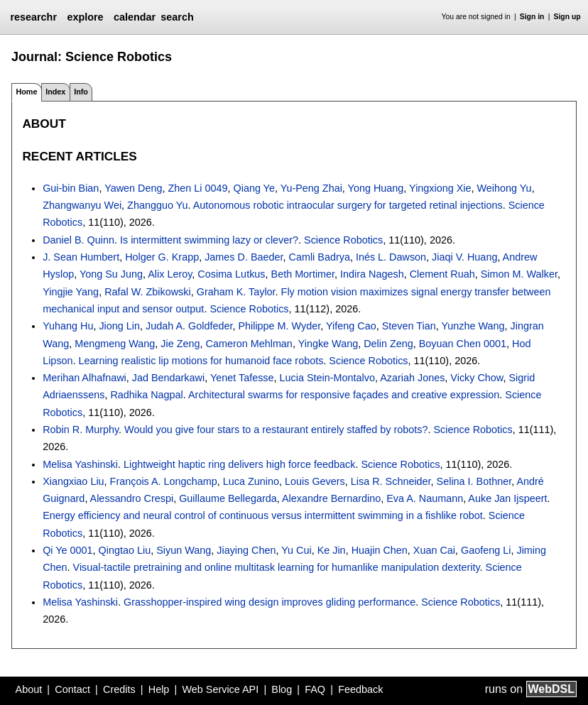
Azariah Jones (412, 378)
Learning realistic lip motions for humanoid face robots (201, 361)
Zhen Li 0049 (197, 188)
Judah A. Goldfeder (189, 326)
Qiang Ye (254, 188)
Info (81, 92)
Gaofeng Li (486, 550)
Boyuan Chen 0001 (463, 344)
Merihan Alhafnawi (85, 378)
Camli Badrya (320, 257)
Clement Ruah (442, 274)
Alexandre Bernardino (331, 498)
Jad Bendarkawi (168, 378)
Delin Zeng (388, 344)
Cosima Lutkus (231, 274)
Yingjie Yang (71, 292)
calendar (135, 17)
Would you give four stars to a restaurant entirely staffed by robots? (276, 430)
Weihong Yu (505, 188)
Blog (282, 689)
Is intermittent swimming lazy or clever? (209, 240)
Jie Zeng (180, 344)
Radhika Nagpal (146, 395)
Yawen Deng (133, 188)
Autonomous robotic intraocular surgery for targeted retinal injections (348, 205)
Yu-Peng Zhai (311, 188)
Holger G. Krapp (162, 257)
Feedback (360, 689)
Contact (72, 689)
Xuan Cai (434, 550)
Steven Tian (409, 326)
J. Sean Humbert (81, 257)
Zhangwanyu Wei (82, 205)
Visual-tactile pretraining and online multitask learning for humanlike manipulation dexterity (277, 567)
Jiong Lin (119, 326)
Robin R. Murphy (81, 430)
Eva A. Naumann (425, 498)
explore (85, 17)
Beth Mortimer (303, 274)
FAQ (315, 689)
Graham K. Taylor (236, 292)
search (177, 17)
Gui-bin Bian (71, 188)
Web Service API (220, 689)
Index (55, 92)
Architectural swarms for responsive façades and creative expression (344, 395)
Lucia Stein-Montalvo (327, 378)
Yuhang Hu (68, 326)
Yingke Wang (328, 344)
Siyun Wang (184, 550)
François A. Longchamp (164, 481)
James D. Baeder (244, 257)
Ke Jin (332, 550)
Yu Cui (296, 550)
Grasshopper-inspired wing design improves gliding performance (269, 602)
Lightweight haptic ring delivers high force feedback (239, 464)
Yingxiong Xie (440, 188)
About (29, 689)
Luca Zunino (251, 481)
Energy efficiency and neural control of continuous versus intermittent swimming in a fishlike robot (263, 515)
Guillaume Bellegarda (228, 498)
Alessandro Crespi (132, 498)
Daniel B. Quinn (78, 240)
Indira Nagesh (372, 274)
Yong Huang (376, 188)
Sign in (532, 17)
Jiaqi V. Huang (464, 257)
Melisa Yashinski (80, 464)
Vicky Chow (477, 378)
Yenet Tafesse (242, 378)
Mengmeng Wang (115, 344)
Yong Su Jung (111, 274)
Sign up (567, 17)
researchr (33, 17)
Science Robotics (343, 240)
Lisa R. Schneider (391, 481)
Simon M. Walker (519, 274)
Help (159, 689)
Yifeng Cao (351, 326)
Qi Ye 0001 (67, 550)
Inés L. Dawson (391, 257)
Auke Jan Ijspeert (507, 498)
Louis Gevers (315, 481)
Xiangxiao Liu (73, 481)
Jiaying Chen (246, 550)
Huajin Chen (380, 550)
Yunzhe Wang (473, 326)
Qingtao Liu (125, 550)
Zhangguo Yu (157, 205)
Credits (119, 689)
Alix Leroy (170, 274)
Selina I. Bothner (474, 481)
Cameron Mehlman (249, 344)
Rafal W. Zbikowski (148, 292)
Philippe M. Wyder (279, 326)
